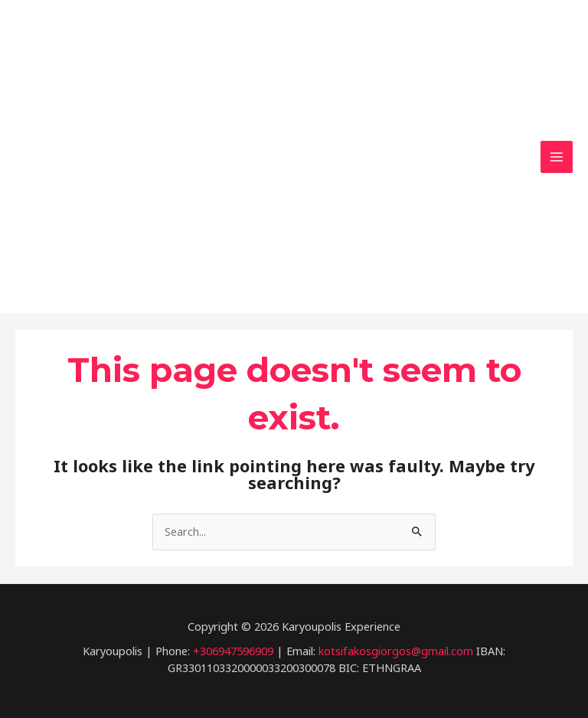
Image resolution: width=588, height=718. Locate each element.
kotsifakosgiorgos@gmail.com (396, 650)
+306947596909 (233, 650)
